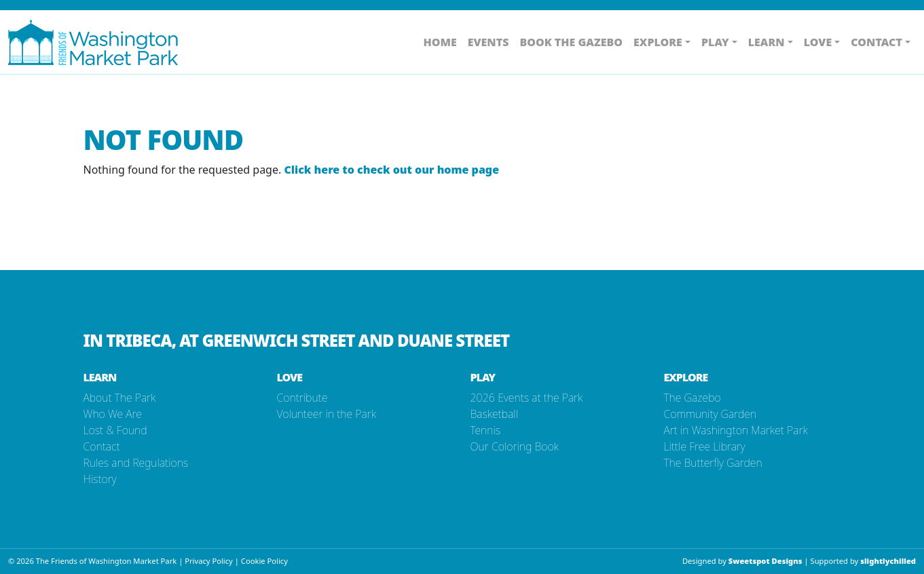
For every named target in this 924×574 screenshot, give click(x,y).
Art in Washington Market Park (736, 430)
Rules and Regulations (136, 463)
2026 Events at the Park (527, 398)
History (100, 479)
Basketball (494, 414)
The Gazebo (692, 398)
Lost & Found (115, 430)
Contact (102, 446)
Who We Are (113, 414)
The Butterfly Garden (713, 463)
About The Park (120, 398)
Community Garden (710, 414)
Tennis (486, 430)
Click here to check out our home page (391, 170)
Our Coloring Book (515, 446)
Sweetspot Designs (765, 561)
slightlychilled (888, 561)
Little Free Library (705, 446)
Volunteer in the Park (327, 414)
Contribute (302, 398)
